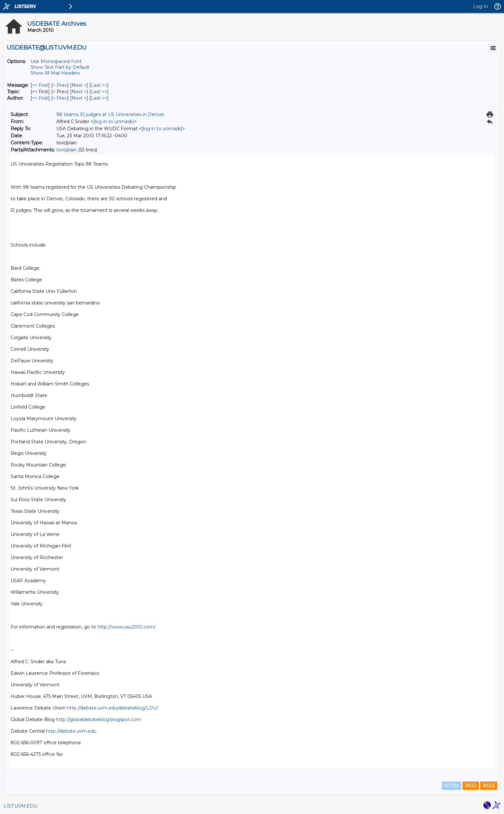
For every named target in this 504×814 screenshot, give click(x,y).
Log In (481, 6)
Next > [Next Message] (79, 85)
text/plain (67, 150)
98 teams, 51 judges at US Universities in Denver (110, 114)
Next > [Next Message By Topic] (79, 92)
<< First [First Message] (40, 85)
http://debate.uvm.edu (71, 731)
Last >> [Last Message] (99, 85)
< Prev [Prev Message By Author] (60, 98)
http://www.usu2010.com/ (126, 627)
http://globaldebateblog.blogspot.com (99, 719)
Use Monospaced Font (56, 61)
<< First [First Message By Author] (40, 98)
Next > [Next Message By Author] (79, 98)
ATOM (452, 786)
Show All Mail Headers (55, 73)
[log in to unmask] (114, 122)
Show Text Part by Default (60, 67)
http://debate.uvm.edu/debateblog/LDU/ (113, 708)
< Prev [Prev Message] (60, 85)
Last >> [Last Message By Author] (99, 98)
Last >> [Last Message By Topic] (99, 92)
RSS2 (489, 786)
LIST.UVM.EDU (20, 806)
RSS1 (471, 786)
